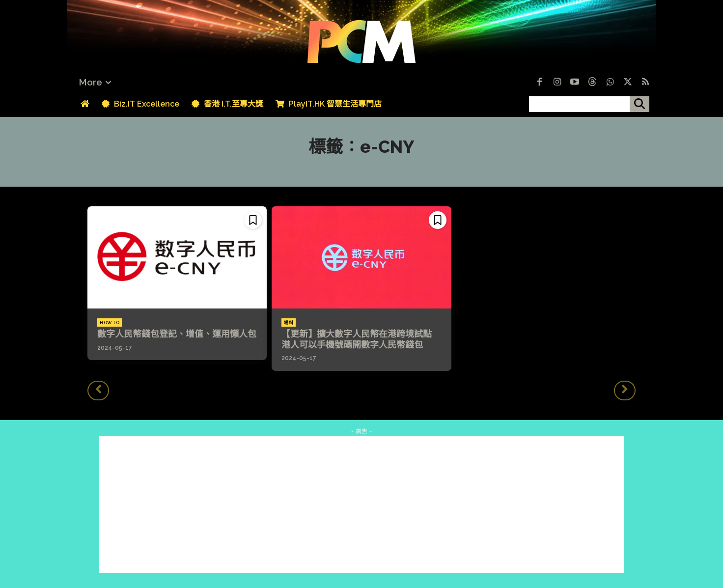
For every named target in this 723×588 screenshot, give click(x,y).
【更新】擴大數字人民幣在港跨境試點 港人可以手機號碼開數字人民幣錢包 (361, 339)
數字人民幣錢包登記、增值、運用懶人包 (177, 334)
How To (110, 323)
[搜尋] (640, 104)
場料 (289, 323)
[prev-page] (98, 391)
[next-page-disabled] (625, 391)
